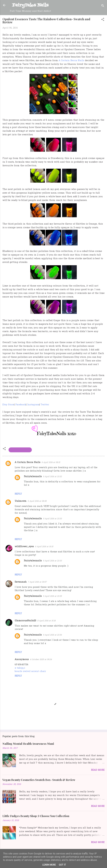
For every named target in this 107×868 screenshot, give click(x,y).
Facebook (21, 405)
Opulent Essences (20, 450)
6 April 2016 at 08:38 (37, 501)
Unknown (21, 501)
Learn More (49, 865)
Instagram (33, 405)
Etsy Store (8, 405)
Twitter (45, 405)
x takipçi (20, 668)
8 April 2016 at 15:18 (46, 621)
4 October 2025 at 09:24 (41, 660)
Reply (18, 494)
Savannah (21, 582)
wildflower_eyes (24, 547)
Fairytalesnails (33, 477)
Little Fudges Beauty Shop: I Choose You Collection (36, 816)
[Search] (103, 6)
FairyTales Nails (30, 5)
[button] (103, 20)
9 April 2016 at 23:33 (52, 519)
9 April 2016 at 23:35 (52, 596)
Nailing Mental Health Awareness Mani (28, 744)
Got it (62, 865)
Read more (98, 770)
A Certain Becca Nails (71, 61)
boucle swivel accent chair (30, 671)
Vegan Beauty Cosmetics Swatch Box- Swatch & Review (39, 780)
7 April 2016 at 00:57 (37, 582)
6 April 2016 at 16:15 (44, 547)
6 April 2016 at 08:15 (51, 462)
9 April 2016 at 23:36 (52, 635)
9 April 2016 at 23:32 (52, 477)
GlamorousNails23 (25, 621)
